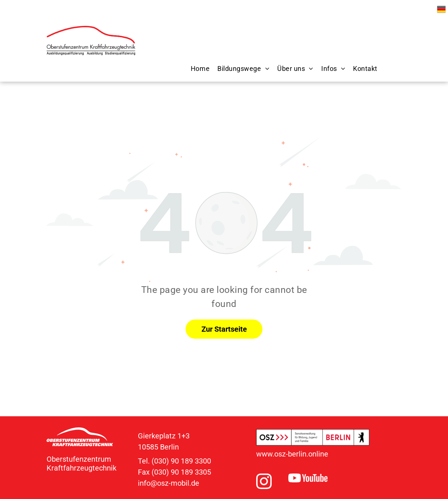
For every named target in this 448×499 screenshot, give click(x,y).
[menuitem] (196, 69)
